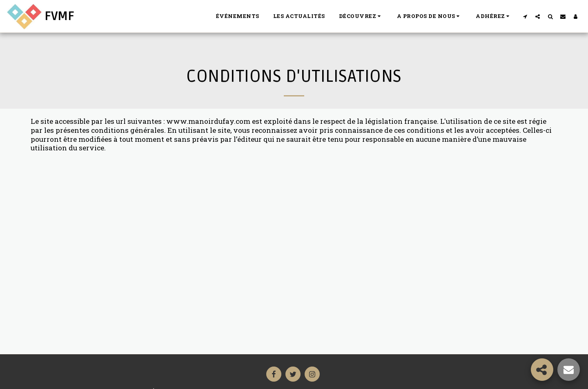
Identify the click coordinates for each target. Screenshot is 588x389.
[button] (361, 16)
